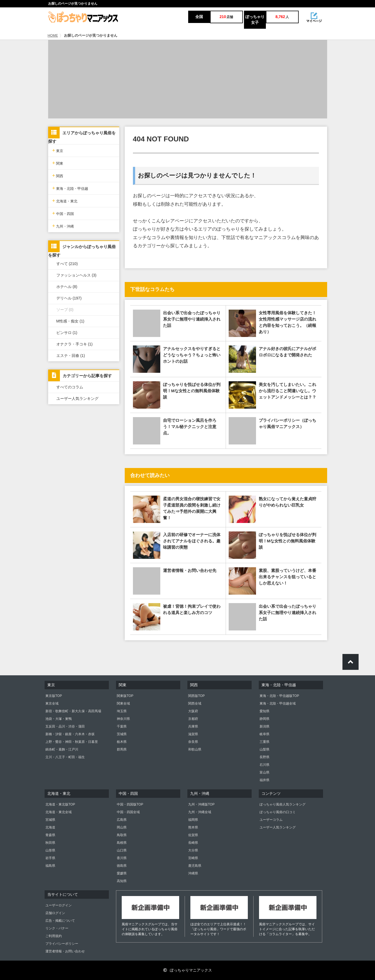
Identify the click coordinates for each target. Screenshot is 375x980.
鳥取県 (122, 835)
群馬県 (122, 749)
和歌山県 (195, 749)
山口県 (122, 850)
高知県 (122, 881)
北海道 (50, 827)
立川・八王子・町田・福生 (65, 757)
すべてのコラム (70, 387)
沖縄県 (193, 873)
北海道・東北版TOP (60, 804)
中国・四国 (63, 213)
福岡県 (193, 820)
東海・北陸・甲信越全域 (278, 703)
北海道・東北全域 (59, 812)
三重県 (264, 742)
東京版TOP (54, 696)
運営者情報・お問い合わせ (65, 951)
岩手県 (50, 858)
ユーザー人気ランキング (77, 399)
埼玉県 (122, 711)
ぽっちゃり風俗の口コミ (278, 812)
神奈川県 (123, 719)
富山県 (264, 772)
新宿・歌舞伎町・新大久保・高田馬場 (73, 711)
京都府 (193, 719)
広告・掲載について (60, 921)
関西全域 (195, 703)
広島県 (122, 820)
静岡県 (264, 719)
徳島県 (122, 866)
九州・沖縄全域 (200, 812)
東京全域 (52, 703)
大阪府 (193, 711)
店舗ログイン (55, 913)
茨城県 (122, 734)
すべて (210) (67, 264)
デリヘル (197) (69, 298)
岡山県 (122, 827)
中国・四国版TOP (130, 804)
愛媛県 (122, 873)
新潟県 (264, 726)
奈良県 (193, 742)
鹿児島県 (195, 866)
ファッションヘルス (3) (76, 275)
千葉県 (122, 726)
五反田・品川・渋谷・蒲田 (65, 726)
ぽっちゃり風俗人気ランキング (283, 804)
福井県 (264, 780)
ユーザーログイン (59, 905)
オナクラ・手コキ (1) (75, 344)
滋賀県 (193, 734)
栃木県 (122, 742)
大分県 (193, 850)
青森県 (50, 835)
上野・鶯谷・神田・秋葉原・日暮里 (72, 742)
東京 (58, 150)
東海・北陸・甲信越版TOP (279, 696)
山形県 (50, 850)
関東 (58, 163)
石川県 (264, 765)
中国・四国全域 (128, 812)
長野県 (264, 757)
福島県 (50, 866)
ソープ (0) (65, 310)
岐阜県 (264, 734)
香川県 (122, 858)
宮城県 (50, 820)
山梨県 (264, 749)
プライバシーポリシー (62, 944)
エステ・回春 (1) (71, 356)
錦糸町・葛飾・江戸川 (62, 749)
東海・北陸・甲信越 (70, 188)
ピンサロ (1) (67, 333)
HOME (53, 36)
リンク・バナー (57, 928)
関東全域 (123, 703)
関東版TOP (125, 696)
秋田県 (50, 843)
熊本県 (193, 827)
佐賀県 (193, 835)
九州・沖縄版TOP (201, 804)
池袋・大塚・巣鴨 (59, 719)
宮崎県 (193, 858)
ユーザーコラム (271, 820)
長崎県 (193, 843)
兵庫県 (193, 726)
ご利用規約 (54, 936)
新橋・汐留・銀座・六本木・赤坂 (70, 734)
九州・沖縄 (63, 226)
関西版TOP (196, 696)
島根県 (122, 843)
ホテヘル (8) (67, 287)
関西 (58, 175)
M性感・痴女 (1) (70, 321)
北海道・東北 (65, 201)
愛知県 (264, 711)
